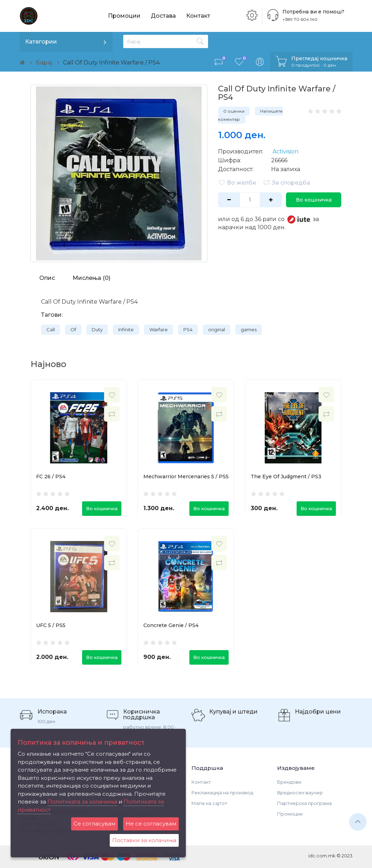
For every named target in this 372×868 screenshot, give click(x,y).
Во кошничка (314, 200)
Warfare (159, 329)
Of (73, 329)
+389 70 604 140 (300, 19)
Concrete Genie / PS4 (171, 625)
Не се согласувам (151, 824)
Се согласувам (95, 824)
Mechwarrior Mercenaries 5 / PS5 (186, 477)
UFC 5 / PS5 (51, 625)
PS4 (188, 329)
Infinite (126, 329)
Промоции (124, 16)
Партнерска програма (304, 803)
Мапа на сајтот (209, 803)
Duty (97, 329)
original (217, 329)
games (249, 329)
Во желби (237, 182)
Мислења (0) (91, 278)
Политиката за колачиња (82, 802)
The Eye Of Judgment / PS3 (286, 477)
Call (51, 329)
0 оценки (234, 111)
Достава (163, 16)
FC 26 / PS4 (51, 477)
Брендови (289, 782)
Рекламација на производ (222, 793)
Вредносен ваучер (300, 793)
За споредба (287, 182)
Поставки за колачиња (144, 840)
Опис (47, 278)
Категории (41, 42)
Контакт (198, 16)
